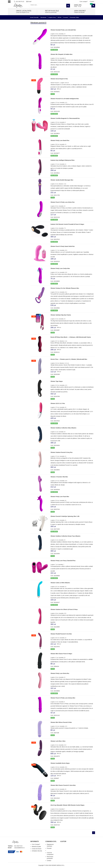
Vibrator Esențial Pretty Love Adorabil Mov (63, 30)
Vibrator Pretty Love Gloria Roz (60, 673)
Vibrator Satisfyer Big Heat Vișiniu (61, 315)
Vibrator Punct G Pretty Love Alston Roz (63, 202)
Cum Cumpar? (36, 844)
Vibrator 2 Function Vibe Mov (59, 477)
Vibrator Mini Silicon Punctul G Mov (61, 722)
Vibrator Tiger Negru (57, 381)
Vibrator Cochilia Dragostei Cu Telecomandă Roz (65, 118)
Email (29, 2)
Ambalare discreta (37, 851)
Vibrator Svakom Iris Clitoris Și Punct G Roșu (64, 609)
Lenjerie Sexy (52, 17)
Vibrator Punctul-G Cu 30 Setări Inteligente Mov (65, 99)
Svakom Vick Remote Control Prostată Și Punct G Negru (67, 224)
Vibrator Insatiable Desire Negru (60, 763)
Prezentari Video (74, 17)
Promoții (66, 17)
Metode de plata (36, 847)
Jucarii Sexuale (34, 17)
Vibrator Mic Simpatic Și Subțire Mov (62, 54)
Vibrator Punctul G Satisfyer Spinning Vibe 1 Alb (65, 516)
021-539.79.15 (19, 2)
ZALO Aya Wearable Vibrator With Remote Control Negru (67, 805)
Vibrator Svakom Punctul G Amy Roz (62, 452)
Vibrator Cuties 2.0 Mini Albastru (60, 583)
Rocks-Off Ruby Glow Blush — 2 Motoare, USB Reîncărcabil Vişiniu (71, 337)
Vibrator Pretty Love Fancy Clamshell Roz (63, 561)
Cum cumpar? (84, 2)
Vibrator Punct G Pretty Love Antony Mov (63, 698)
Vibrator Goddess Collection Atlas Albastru (63, 428)
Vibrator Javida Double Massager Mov (62, 180)
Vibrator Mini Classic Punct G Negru (61, 654)
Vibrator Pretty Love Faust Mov (60, 497)
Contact (92, 2)
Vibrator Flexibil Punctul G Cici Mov (61, 634)
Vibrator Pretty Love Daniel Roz (60, 140)
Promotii (49, 848)
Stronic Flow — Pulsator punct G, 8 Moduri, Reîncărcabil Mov (69, 359)
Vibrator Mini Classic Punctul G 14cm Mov (63, 785)
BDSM (59, 17)
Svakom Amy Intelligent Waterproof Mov (63, 160)
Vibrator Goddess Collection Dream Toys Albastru (65, 536)
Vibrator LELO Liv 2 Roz (58, 403)
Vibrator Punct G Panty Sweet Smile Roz (63, 246)
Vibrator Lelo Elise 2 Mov (58, 741)
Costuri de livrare (37, 849)
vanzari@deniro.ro (19, 848)
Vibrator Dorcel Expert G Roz (59, 79)
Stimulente (43, 17)
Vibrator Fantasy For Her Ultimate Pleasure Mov (65, 288)
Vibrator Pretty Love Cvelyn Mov (60, 268)
